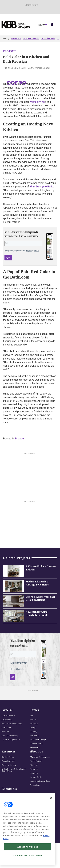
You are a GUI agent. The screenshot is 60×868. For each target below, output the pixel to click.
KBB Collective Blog (10, 736)
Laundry (34, 732)
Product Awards (8, 761)
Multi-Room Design (38, 740)
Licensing (34, 773)
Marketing (34, 736)
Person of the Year (9, 765)
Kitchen (33, 720)
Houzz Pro (16, 39)
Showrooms (35, 748)
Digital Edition (36, 761)
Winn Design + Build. (41, 187)
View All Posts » (8, 716)
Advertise (34, 769)
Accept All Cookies (28, 847)
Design (33, 728)
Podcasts (5, 732)
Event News (6, 728)
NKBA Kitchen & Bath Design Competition (14, 770)
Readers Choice (8, 757)
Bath (32, 716)
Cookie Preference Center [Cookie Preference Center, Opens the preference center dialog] (28, 855)
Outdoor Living (36, 744)
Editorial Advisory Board (40, 781)
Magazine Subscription (40, 757)
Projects (10, 51)
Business (34, 724)
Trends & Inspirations (11, 740)
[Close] (51, 798)
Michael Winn (37, 102)
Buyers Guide (36, 777)
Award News (7, 720)
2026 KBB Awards (31, 39)
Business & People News (12, 724)
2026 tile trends (48, 39)
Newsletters (35, 785)
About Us (34, 765)
